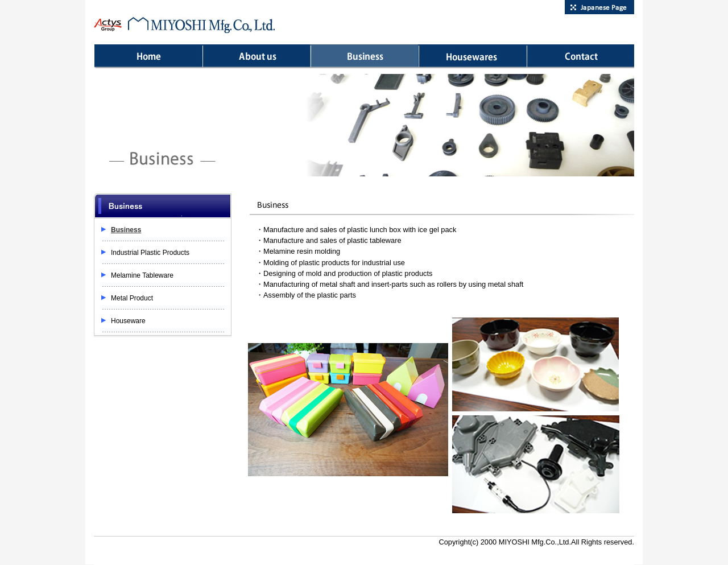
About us (256, 56)
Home (148, 56)
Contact (580, 56)
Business (364, 56)
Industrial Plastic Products (150, 253)
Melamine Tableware (142, 275)
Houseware (472, 56)
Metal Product (132, 298)
